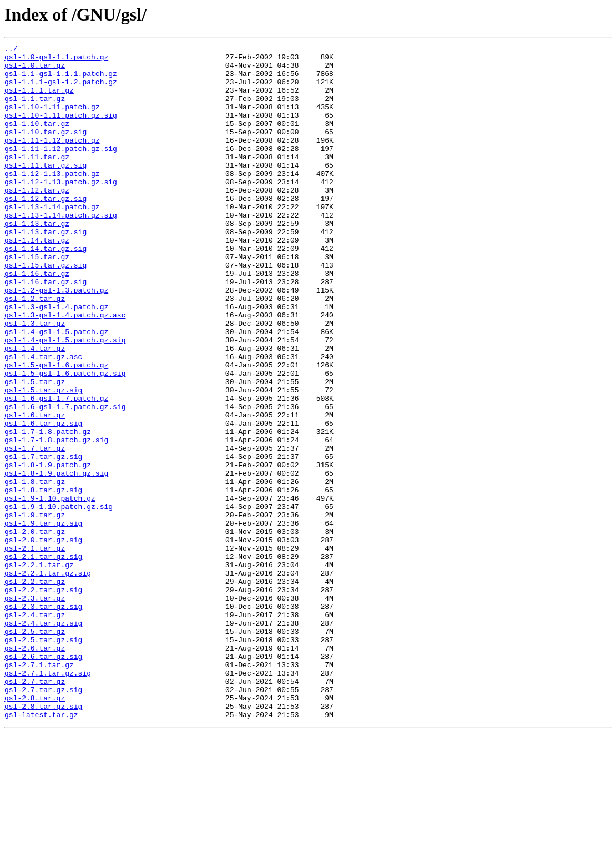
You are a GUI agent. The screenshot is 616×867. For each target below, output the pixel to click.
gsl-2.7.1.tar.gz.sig (48, 799)
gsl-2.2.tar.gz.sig (43, 699)
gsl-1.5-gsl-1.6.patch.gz (56, 430)
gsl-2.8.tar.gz (35, 829)
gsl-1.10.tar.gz (37, 140)
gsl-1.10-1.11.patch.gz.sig (61, 130)
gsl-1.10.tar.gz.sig (46, 150)
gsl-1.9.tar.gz (35, 609)
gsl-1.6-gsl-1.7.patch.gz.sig (65, 480)
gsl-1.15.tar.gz (37, 300)
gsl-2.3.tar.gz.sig (43, 719)
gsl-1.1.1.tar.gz (39, 100)
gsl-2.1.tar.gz (35, 649)
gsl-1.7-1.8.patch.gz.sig (56, 520)
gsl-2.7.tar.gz (35, 809)
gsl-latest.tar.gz (41, 849)
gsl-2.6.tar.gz (35, 769)
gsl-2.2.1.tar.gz (39, 669)
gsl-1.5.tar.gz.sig (43, 460)
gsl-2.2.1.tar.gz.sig (48, 679)
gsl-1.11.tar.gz (37, 180)
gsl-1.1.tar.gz (35, 110)
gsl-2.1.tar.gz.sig (43, 659)
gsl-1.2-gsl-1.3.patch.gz (56, 340)
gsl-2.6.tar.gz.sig (43, 779)
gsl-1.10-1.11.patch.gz (52, 120)
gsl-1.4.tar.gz (35, 410)
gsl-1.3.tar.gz (35, 380)
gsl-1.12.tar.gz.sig (46, 230)
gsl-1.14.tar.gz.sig (46, 290)
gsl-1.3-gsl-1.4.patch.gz (56, 360)
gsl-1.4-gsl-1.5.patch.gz (56, 390)
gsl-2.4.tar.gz (35, 729)
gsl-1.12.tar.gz (37, 220)
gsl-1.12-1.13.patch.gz (52, 200)
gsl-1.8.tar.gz (35, 569)
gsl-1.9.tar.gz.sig (43, 619)
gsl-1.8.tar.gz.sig (43, 579)
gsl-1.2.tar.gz (35, 350)
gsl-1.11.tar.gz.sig (46, 190)
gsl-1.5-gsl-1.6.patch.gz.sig (65, 440)
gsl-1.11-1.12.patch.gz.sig (61, 170)
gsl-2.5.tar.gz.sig (43, 759)
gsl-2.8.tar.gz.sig (43, 839)
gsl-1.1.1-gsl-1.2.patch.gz (61, 90)
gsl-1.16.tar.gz (37, 320)
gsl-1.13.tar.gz (37, 260)
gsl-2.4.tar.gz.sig (43, 739)
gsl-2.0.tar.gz (35, 629)
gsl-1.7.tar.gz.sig (43, 540)
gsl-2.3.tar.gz (35, 709)
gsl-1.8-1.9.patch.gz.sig (56, 559)
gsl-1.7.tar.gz (35, 530)
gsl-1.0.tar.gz (35, 70)
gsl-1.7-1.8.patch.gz (48, 510)
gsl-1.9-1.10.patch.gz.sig (59, 599)
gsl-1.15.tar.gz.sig (46, 310)
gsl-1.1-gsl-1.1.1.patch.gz (61, 80)
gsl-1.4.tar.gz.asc (43, 420)
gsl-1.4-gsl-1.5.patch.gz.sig (65, 400)
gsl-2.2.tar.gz (35, 689)
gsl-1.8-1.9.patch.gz (48, 550)
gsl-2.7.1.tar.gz (39, 789)
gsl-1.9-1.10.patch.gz (50, 589)
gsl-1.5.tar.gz (35, 450)
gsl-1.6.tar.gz (35, 490)
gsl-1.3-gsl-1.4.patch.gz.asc (65, 370)
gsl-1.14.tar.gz (37, 280)
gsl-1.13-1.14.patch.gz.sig (61, 250)
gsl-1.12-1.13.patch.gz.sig (61, 210)
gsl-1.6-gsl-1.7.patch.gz (56, 470)
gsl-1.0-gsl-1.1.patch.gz (56, 60)
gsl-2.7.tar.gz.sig (43, 819)
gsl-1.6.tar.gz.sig (43, 500)
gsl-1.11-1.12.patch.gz (52, 160)
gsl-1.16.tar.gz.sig (46, 330)
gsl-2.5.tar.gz (35, 749)
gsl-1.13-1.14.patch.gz (52, 240)
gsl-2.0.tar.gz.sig (43, 639)
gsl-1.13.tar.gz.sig (46, 270)
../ (11, 50)
